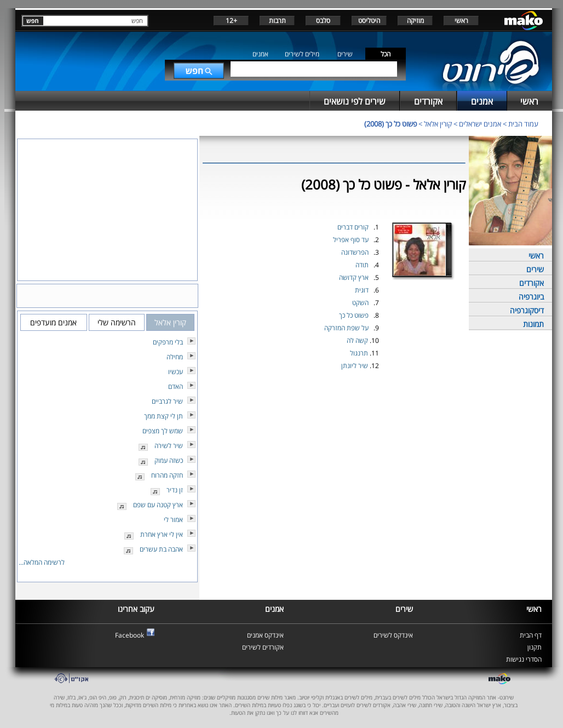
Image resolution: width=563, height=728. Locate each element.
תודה (362, 265)
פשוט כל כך (354, 315)
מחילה (175, 357)
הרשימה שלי (117, 322)
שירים (345, 54)
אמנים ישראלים (480, 124)
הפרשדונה (355, 252)
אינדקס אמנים (265, 635)
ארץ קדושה (354, 277)
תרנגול (359, 353)
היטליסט (369, 21)
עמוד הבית (523, 124)
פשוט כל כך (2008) (390, 124)
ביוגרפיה (531, 297)
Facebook (130, 635)
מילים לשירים (302, 54)
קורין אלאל (438, 124)
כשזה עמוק (169, 460)
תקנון (535, 647)
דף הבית (531, 635)
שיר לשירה (169, 446)
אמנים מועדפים (53, 322)
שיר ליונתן (355, 366)
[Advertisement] (334, 398)
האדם (176, 386)
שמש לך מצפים (163, 431)
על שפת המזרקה (346, 328)
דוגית (362, 290)
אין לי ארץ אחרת (162, 534)
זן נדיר (175, 490)
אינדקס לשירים (393, 635)
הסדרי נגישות (524, 659)
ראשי (461, 21)
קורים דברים (353, 227)
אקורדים (532, 283)
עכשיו (176, 372)
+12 (231, 21)
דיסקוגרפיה (527, 310)
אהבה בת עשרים (161, 549)
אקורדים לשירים (263, 647)
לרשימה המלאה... (42, 562)
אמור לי (173, 520)
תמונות (533, 324)
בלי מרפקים (168, 342)
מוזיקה (415, 21)
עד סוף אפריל (351, 240)
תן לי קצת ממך (163, 416)
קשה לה (357, 340)
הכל (386, 54)
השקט (360, 303)
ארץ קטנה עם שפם (158, 505)
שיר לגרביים (167, 401)
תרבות (277, 21)
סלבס (323, 21)
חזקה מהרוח (167, 475)
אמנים (260, 54)
